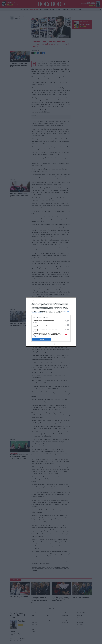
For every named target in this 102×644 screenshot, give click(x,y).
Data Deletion (44, 344)
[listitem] (51, 318)
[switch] (67, 321)
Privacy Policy (58, 344)
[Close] (74, 300)
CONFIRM (42, 339)
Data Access (51, 344)
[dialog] (51, 322)
